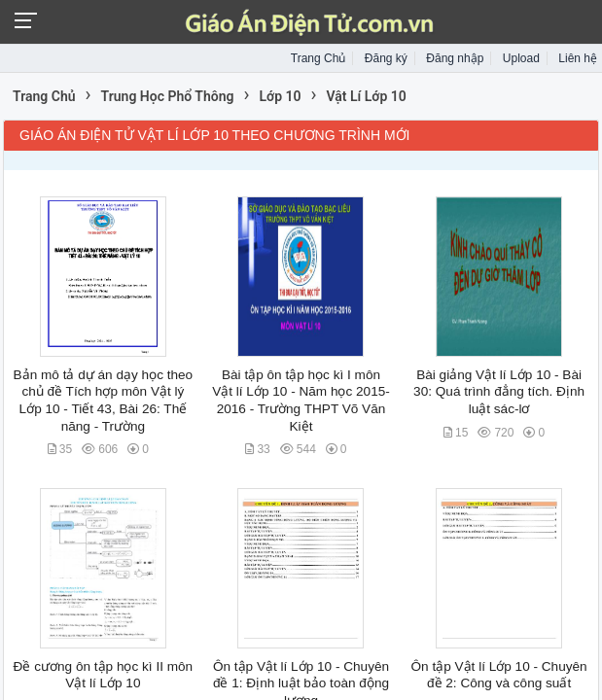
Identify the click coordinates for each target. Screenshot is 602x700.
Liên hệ (578, 58)
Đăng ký (386, 58)
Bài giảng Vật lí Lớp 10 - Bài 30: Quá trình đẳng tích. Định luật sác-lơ (499, 392)
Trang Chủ (319, 58)
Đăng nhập (455, 58)
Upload (521, 58)
